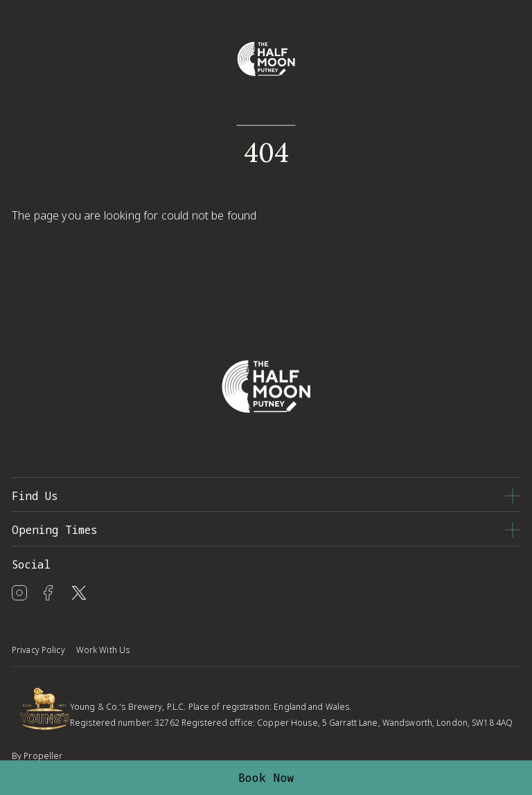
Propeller (43, 756)
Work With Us (103, 650)
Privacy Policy (38, 650)
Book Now (266, 778)
